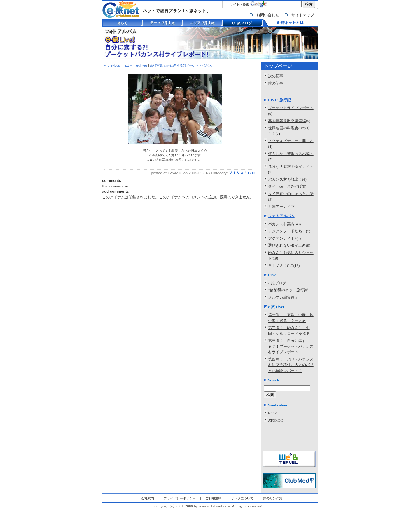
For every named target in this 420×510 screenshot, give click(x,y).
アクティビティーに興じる (291, 141)
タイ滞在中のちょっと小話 (291, 194)
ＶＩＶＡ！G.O (242, 173)
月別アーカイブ (281, 207)
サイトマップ (303, 15)
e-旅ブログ (277, 283)
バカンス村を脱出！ (285, 179)
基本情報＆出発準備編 (287, 121)
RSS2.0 (274, 413)
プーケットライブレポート (291, 108)
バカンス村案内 (281, 224)
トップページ (278, 66)
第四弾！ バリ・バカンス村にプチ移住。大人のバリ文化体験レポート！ (291, 365)
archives (141, 65)
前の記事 (276, 83)
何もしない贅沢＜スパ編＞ (291, 154)
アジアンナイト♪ (282, 238)
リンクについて (242, 498)
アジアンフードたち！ (287, 231)
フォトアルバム (281, 216)
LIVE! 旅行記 (279, 100)
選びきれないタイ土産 (287, 245)
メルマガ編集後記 (283, 297)
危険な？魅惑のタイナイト (291, 167)
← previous (112, 65)
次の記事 (276, 76)
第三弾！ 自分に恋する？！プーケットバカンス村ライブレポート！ (291, 346)
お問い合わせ (268, 15)
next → (128, 65)
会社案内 (148, 498)
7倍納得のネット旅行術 (288, 290)
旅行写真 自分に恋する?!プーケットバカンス (182, 65)
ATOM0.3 (276, 420)
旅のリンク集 (273, 498)
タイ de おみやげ (285, 186)
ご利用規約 (213, 498)
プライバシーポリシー (180, 498)
